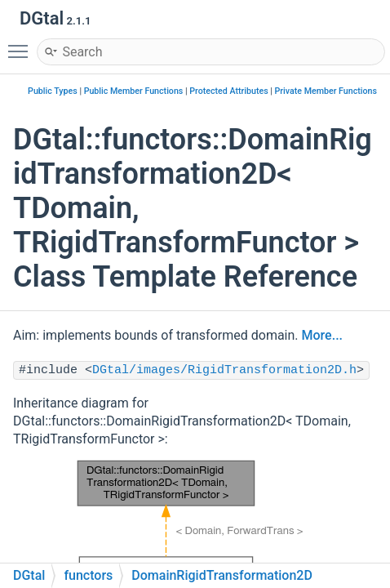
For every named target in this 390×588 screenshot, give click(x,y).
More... (322, 335)
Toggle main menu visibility (22, 44)
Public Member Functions (134, 91)
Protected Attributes (228, 91)
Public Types (53, 91)
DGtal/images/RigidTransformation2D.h (224, 370)
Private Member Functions (326, 91)
